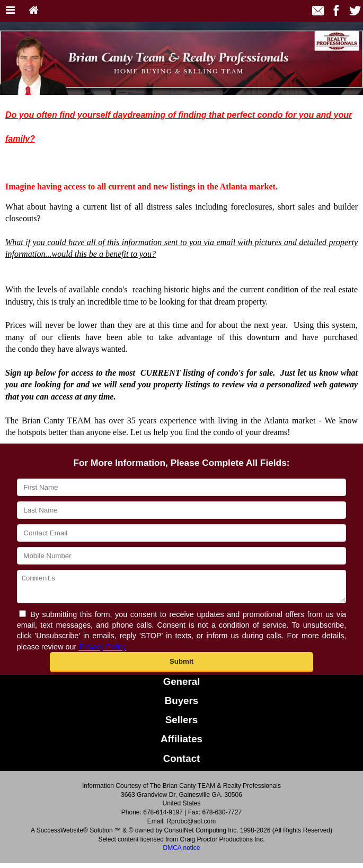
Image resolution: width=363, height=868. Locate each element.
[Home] (34, 11)
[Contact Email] (182, 533)
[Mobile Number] (182, 556)
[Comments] (182, 589)
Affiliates (181, 744)
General (182, 686)
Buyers (181, 705)
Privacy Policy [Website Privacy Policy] (102, 652)
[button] (181, 667)
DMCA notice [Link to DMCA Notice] (181, 853)
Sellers (181, 724)
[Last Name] (182, 510)
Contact (182, 763)
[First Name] (182, 487)
